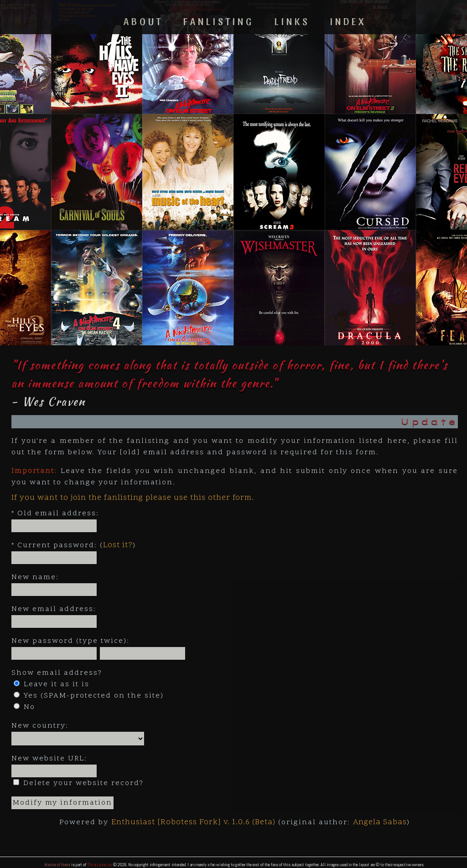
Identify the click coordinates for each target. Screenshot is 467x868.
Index (348, 21)
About (143, 21)
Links (292, 21)
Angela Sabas (380, 822)
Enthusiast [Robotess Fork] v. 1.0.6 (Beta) (193, 822)
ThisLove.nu (100, 865)
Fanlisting (219, 21)
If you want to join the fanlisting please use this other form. (133, 498)
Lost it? (118, 545)
